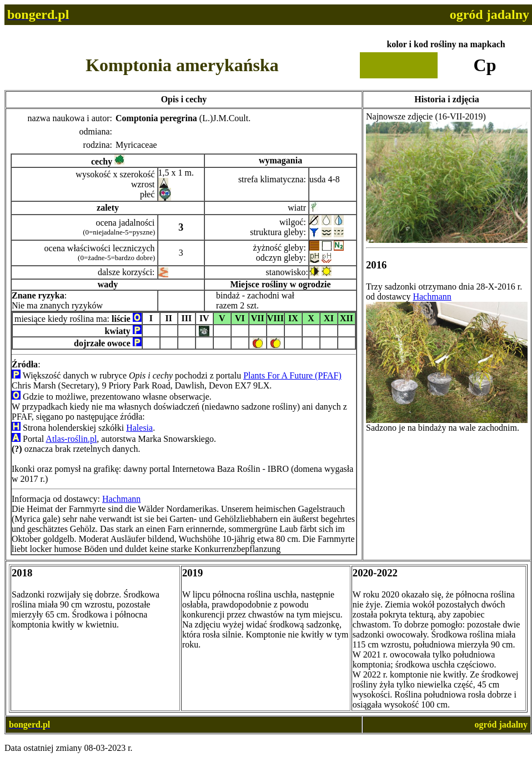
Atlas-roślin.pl (71, 439)
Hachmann (121, 499)
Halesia (139, 428)
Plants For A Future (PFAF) (292, 375)
